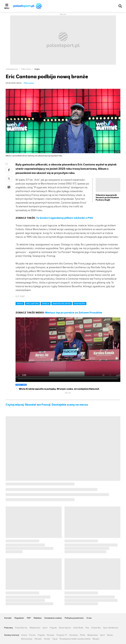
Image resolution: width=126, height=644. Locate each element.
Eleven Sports (65, 628)
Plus (87, 628)
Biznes (110, 635)
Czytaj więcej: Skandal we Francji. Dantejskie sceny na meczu (47, 405)
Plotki (83, 635)
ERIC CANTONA (32, 304)
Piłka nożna (26, 69)
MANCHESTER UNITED (62, 304)
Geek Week (78, 628)
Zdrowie (38, 639)
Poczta (32, 635)
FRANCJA (46, 304)
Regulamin (19, 618)
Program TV (62, 635)
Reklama (38, 618)
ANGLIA (20, 304)
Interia (24, 635)
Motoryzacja (27, 639)
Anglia (37, 69)
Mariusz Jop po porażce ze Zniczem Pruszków (74, 313)
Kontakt (8, 618)
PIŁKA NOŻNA (80, 304)
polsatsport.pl (12, 69)
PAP (29, 618)
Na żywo (51, 635)
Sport (45, 628)
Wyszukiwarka (120, 6)
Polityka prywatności (74, 618)
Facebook (9, 170)
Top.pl (55, 639)
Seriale (47, 639)
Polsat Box (96, 628)
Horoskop (74, 635)
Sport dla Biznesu (111, 628)
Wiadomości (35, 628)
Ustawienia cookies (53, 618)
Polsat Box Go (21, 628)
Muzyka (96, 639)
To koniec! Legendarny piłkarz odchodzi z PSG (65, 218)
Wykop (9, 187)
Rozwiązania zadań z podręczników (75, 639)
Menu (7, 8)
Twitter (9, 179)
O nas (89, 618)
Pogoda (53, 628)
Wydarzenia (93, 635)
